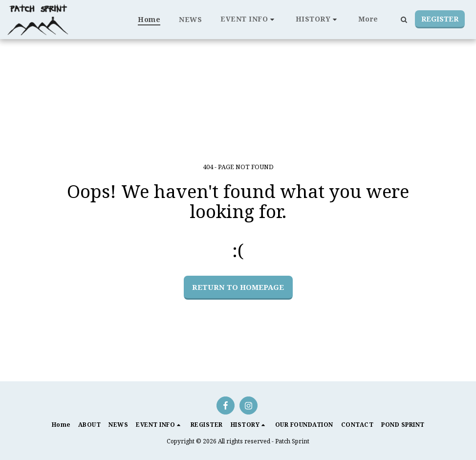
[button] (249, 19)
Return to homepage (238, 287)
